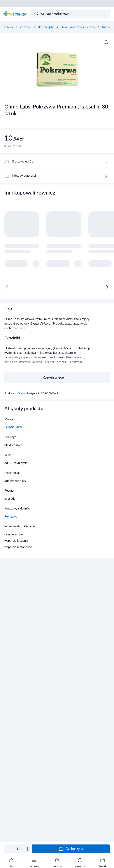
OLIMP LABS (13, 427)
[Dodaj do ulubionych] (106, 42)
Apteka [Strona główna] (8, 27)
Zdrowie (25, 27)
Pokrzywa (11, 517)
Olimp (22, 393)
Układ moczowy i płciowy (78, 27)
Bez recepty (46, 27)
